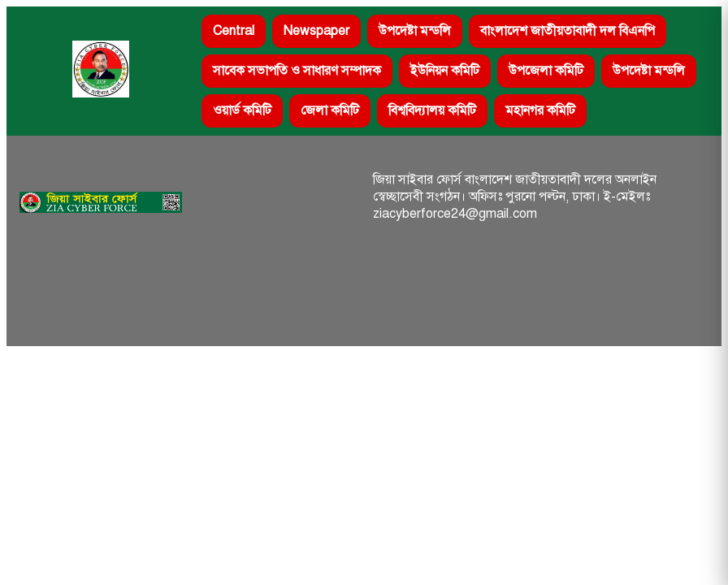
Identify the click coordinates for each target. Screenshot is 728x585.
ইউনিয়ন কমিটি (445, 71)
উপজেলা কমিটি (546, 71)
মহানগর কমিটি (540, 110)
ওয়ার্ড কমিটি (242, 110)
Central (234, 31)
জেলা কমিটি (330, 110)
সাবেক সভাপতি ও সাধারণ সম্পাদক (297, 71)
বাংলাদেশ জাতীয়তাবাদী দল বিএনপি (568, 31)
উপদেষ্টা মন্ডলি (415, 31)
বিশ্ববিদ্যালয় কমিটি (432, 110)
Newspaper (316, 31)
